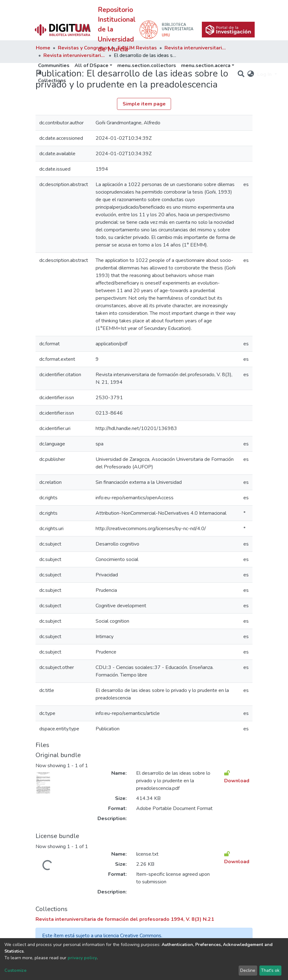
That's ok (270, 970)
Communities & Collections (54, 73)
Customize (15, 970)
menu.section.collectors (147, 65)
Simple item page (144, 104)
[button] (251, 74)
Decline (248, 970)
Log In (265, 74)
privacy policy (82, 958)
